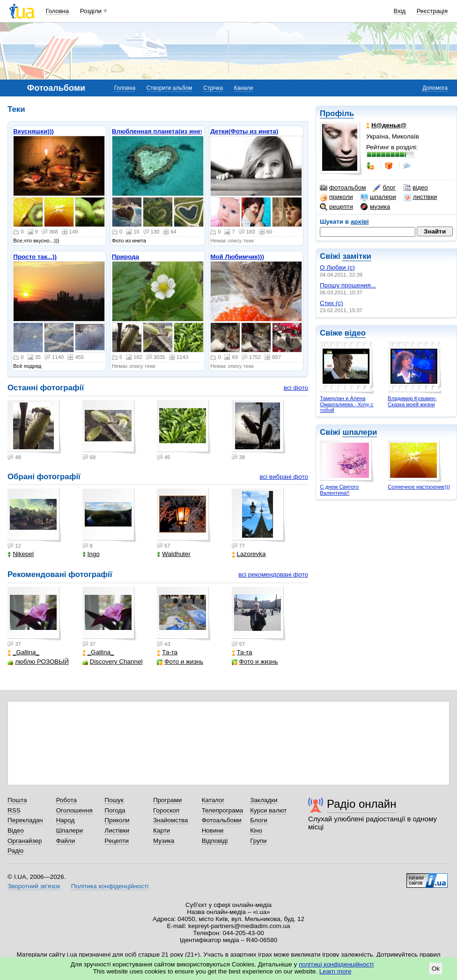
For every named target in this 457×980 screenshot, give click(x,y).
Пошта (17, 800)
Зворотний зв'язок (34, 886)
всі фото (296, 388)
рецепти (336, 207)
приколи (336, 197)
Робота (66, 800)
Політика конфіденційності (110, 886)
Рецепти (117, 841)
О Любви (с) (337, 267)
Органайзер (25, 841)
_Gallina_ (23, 652)
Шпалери (70, 830)
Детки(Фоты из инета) (244, 131)
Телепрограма (223, 810)
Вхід (400, 11)
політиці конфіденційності (336, 964)
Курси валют (268, 810)
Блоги (259, 820)
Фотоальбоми (222, 820)
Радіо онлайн (362, 804)
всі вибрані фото (284, 477)
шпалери (378, 197)
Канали (244, 88)
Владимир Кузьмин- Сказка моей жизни (412, 401)
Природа (125, 257)
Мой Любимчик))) (237, 257)
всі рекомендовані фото (273, 574)
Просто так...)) (35, 257)
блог (384, 188)
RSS (14, 810)
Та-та (167, 652)
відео (416, 188)
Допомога (435, 88)
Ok (436, 969)
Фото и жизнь (180, 662)
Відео (16, 830)
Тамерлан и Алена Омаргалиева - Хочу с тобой (346, 404)
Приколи (117, 820)
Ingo (91, 554)
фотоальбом (343, 188)
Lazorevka (249, 554)
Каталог (213, 800)
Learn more (335, 971)
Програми (167, 800)
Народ (66, 820)
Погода (115, 810)
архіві (360, 222)
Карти (162, 830)
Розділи (91, 11)
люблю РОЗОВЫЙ (38, 662)
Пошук (114, 800)
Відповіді (215, 841)
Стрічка (213, 88)
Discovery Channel (113, 662)
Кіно (256, 830)
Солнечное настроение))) (419, 487)
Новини (213, 830)
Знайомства (171, 820)
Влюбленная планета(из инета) (161, 131)
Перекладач (25, 820)
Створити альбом (170, 88)
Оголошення (74, 810)
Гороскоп (166, 810)
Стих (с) (332, 303)
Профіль (337, 113)
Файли (66, 841)
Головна (57, 11)
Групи (258, 841)
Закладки (264, 800)
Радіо (15, 851)
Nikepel (21, 554)
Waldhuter (174, 554)
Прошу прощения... (348, 285)
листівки (420, 197)
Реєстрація (432, 11)
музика (375, 207)
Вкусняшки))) (33, 131)
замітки (357, 256)
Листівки (117, 830)
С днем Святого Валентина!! (339, 490)
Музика (164, 841)
